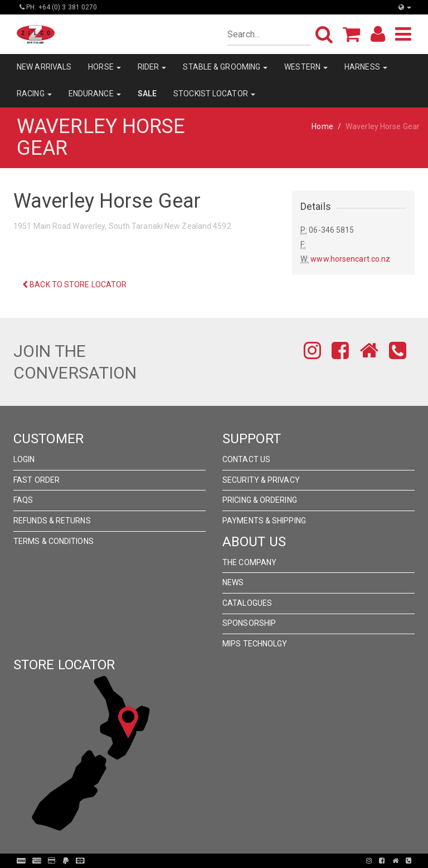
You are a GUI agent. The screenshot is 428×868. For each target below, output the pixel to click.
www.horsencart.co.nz (350, 259)
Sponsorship (249, 623)
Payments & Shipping (264, 521)
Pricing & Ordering (260, 500)
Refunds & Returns (52, 521)
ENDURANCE (95, 94)
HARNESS (366, 67)
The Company (249, 562)
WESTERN (306, 67)
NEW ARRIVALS (44, 67)
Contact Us (246, 459)
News (233, 582)
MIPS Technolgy (255, 644)
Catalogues (247, 603)
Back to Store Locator (74, 285)
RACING (34, 94)
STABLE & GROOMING (225, 67)
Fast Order (37, 480)
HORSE (104, 67)
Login (24, 459)
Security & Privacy (261, 480)
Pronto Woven (217, 861)
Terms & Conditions (53, 541)
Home (322, 126)
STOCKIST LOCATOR (214, 94)
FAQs (23, 500)
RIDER (152, 67)
